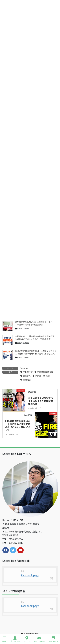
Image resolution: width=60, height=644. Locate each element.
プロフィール (15, 639)
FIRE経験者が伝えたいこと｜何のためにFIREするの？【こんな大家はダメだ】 (18, 426)
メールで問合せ (39, 639)
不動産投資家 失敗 (45, 372)
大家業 (38, 376)
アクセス (27, 639)
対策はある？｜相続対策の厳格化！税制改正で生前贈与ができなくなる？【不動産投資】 (36, 338)
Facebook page (30, 575)
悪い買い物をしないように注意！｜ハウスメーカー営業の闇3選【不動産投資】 (36, 323)
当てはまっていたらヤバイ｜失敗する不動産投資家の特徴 (40, 401)
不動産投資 (28, 372)
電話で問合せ (53, 639)
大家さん (27, 376)
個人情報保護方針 (30, 634)
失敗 (48, 376)
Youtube (24, 368)
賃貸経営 (27, 380)
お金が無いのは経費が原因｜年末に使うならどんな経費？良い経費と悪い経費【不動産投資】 (36, 352)
